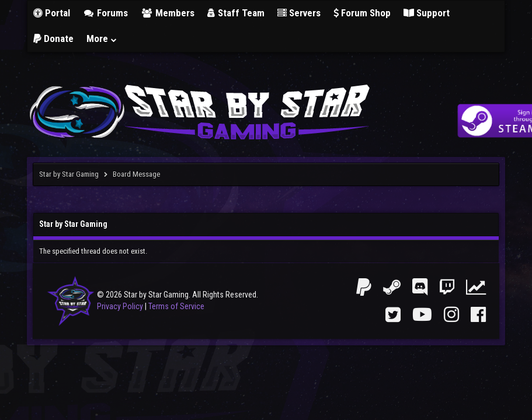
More (102, 38)
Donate (53, 38)
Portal (52, 13)
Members (168, 13)
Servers (299, 13)
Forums (106, 13)
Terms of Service (176, 306)
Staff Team (236, 13)
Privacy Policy (120, 306)
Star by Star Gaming (69, 174)
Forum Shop (362, 13)
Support (427, 13)
